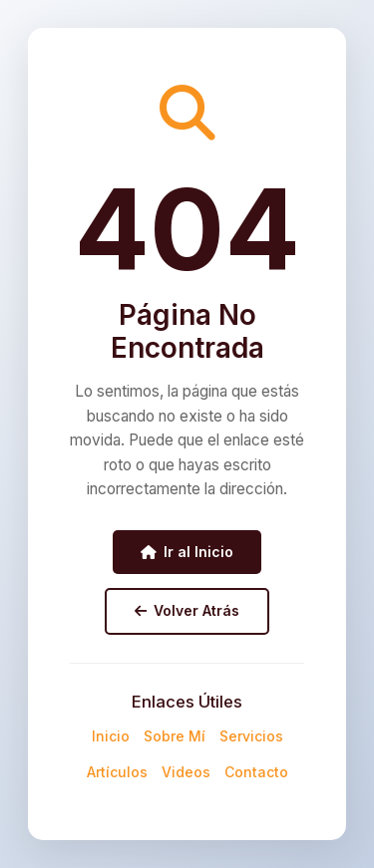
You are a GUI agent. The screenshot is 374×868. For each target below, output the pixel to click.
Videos (186, 772)
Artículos (117, 772)
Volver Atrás (187, 610)
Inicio (111, 736)
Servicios (251, 736)
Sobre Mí (175, 736)
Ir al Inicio (187, 552)
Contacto (256, 772)
